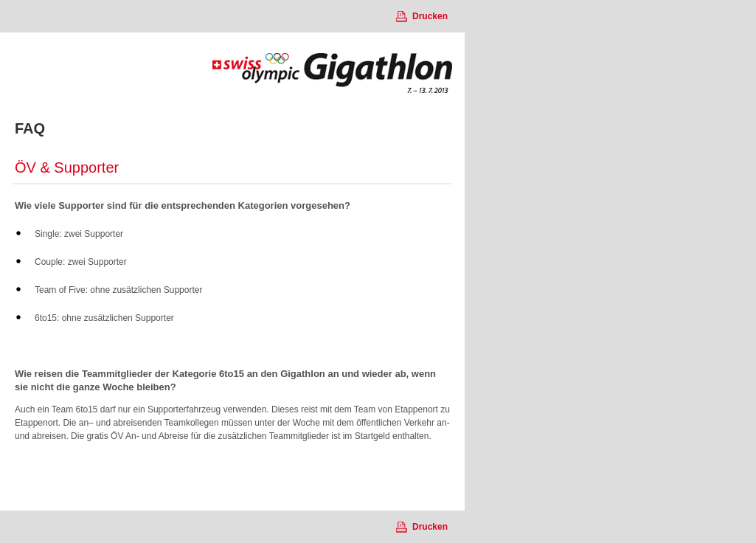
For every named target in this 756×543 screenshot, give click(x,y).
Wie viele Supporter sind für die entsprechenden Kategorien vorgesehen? (183, 205)
